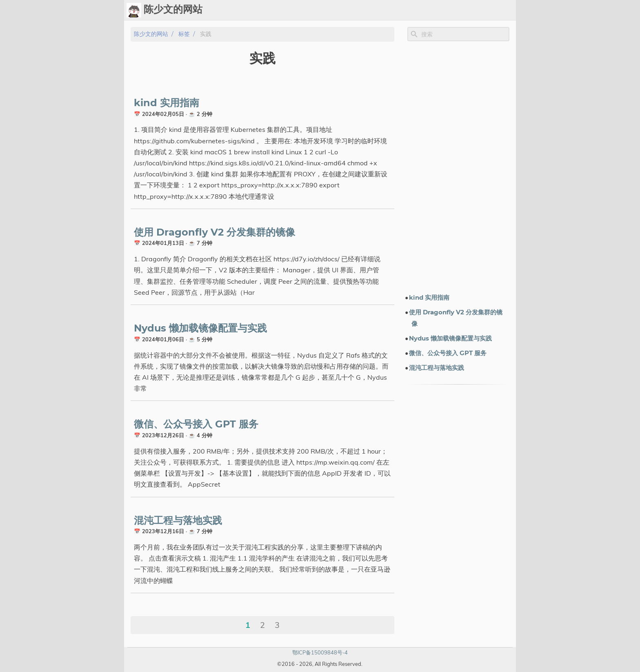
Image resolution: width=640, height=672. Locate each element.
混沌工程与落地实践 (178, 521)
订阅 (506, 10)
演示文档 (427, 10)
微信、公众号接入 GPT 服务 (196, 425)
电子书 (460, 10)
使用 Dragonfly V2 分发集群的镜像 (214, 233)
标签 (401, 10)
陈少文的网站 (151, 34)
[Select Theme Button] (329, 10)
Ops (350, 10)
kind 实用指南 (167, 103)
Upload (376, 10)
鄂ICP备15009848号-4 (320, 652)
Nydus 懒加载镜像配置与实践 (200, 329)
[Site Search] (464, 34)
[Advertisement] (458, 167)
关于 (487, 10)
